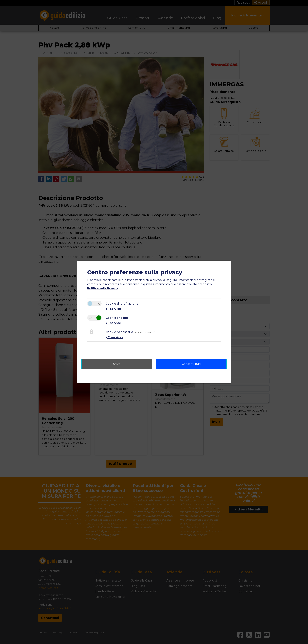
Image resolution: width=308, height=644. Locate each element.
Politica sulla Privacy (103, 288)
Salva (117, 364)
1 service (113, 309)
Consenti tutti (191, 364)
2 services (114, 337)
